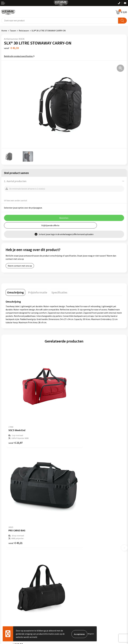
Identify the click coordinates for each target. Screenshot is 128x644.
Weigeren (91, 634)
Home (4, 31)
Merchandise (71, 551)
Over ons (69, 531)
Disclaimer (70, 585)
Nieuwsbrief (71, 535)
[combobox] (60, 21)
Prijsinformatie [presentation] (38, 292)
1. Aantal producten (15, 181)
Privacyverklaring (73, 581)
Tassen (13, 31)
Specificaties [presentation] (59, 292)
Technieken (71, 547)
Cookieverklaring (73, 576)
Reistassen (24, 31)
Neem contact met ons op (20, 266)
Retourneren (7, 581)
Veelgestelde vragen (75, 539)
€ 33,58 (74, 504)
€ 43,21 (74, 423)
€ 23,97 (16, 423)
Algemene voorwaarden (76, 572)
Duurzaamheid (72, 543)
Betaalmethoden (9, 576)
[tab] (15, 292)
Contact (5, 572)
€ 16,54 (16, 504)
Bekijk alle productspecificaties (19, 56)
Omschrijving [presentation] (15, 292)
